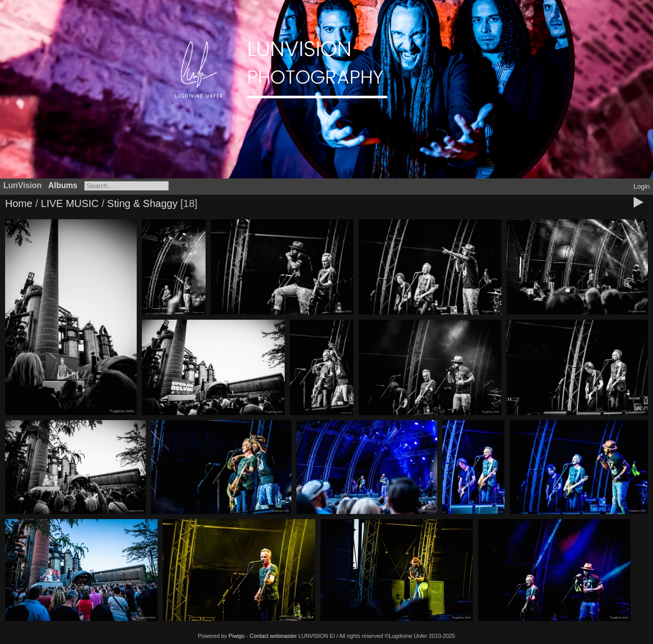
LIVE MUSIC (70, 203)
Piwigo (237, 636)
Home (19, 203)
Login (642, 186)
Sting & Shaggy (142, 203)
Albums (63, 185)
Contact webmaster (273, 636)
